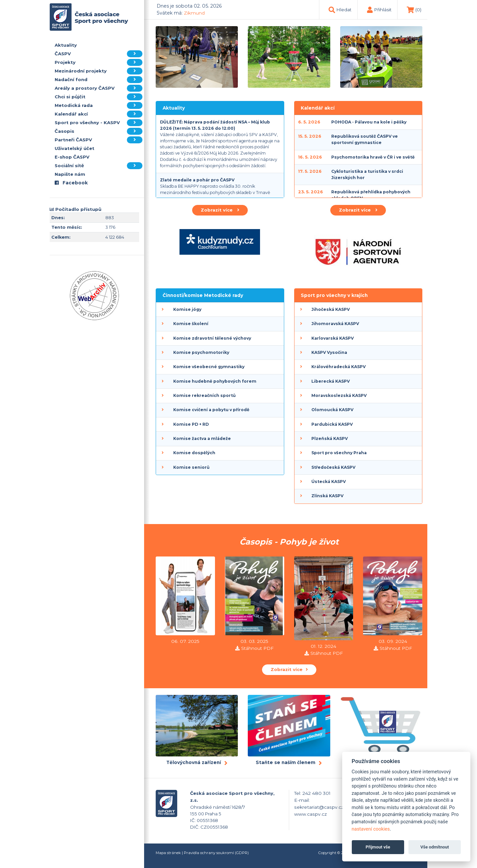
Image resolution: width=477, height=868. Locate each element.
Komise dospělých (194, 453)
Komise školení (191, 324)
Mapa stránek (168, 853)
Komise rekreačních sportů (204, 395)
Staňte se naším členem (286, 762)
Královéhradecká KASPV (339, 367)
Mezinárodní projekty (99, 71)
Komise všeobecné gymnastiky (209, 367)
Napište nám (70, 174)
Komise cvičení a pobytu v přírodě (211, 410)
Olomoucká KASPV (332, 410)
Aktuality (66, 45)
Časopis (99, 131)
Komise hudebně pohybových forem (215, 381)
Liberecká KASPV (331, 381)
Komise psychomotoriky (201, 352)
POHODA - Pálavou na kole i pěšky (369, 122)
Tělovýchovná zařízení (194, 762)
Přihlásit (383, 10)
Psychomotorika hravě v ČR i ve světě (373, 157)
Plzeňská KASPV (330, 438)
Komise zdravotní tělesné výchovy (212, 338)
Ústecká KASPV (329, 482)
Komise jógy (187, 309)
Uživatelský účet (75, 148)
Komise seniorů (191, 467)
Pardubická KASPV (332, 424)
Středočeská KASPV (333, 467)
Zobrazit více (220, 210)
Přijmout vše (378, 847)
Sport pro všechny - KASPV (99, 123)
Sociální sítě (99, 166)
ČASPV (99, 54)
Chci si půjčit (99, 97)
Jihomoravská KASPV (335, 324)
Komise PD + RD (191, 424)
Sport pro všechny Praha (339, 453)
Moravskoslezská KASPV (339, 395)
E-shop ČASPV (72, 157)
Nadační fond (99, 80)
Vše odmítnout (435, 847)
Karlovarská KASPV (333, 338)
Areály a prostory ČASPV (99, 88)
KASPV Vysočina (329, 352)
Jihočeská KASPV (331, 309)
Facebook (71, 183)
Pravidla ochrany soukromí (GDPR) (216, 853)
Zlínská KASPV (327, 496)
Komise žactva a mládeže (202, 438)
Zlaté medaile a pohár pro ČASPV (197, 180)
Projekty (99, 62)
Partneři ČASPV (99, 140)
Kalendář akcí (99, 114)
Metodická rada (99, 105)
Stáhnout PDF (257, 648)
